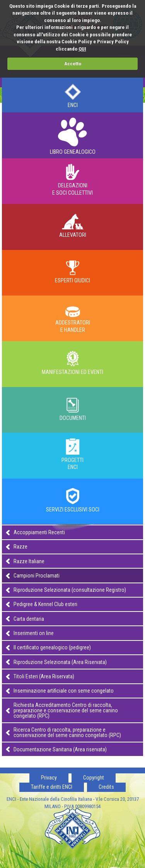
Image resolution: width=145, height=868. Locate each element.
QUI (82, 49)
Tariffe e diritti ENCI (52, 787)
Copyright (94, 778)
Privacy (49, 778)
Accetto (73, 64)
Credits (106, 787)
